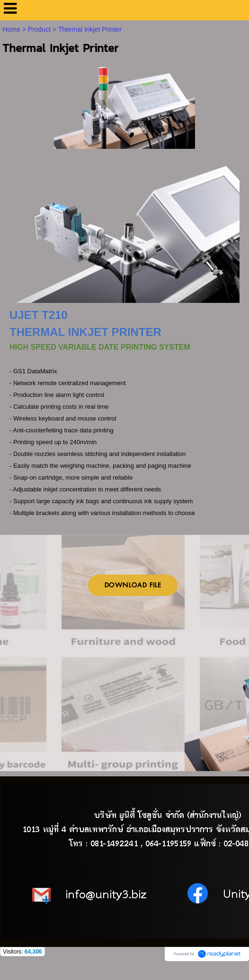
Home (11, 29)
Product (39, 29)
